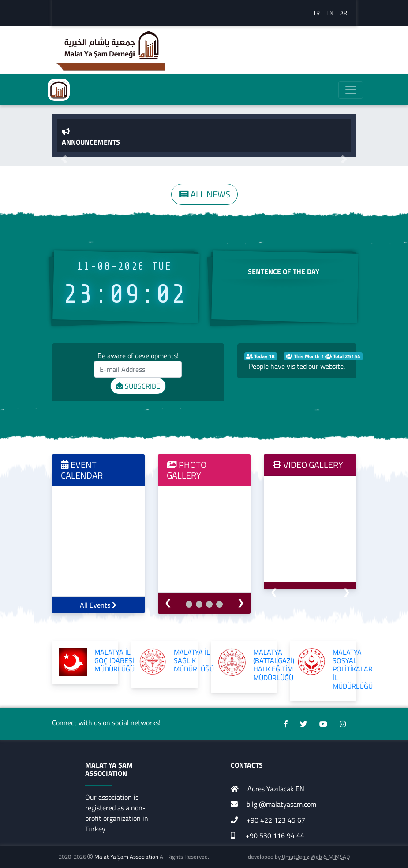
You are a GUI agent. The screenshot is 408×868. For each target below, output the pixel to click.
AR (344, 13)
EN (330, 13)
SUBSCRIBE (138, 386)
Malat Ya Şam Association (126, 857)
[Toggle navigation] (351, 90)
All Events (98, 605)
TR (316, 13)
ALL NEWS (204, 194)
